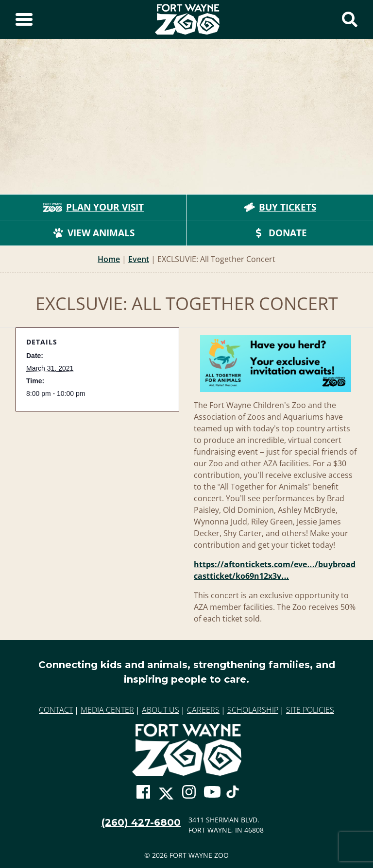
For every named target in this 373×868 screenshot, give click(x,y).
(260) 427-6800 (141, 822)
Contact (56, 710)
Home (109, 259)
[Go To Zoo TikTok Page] (233, 795)
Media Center (107, 710)
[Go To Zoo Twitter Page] (166, 796)
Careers (203, 710)
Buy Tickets (280, 207)
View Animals (93, 233)
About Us (161, 710)
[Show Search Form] (350, 19)
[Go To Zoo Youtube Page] (212, 792)
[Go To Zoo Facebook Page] (143, 792)
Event (139, 259)
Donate (280, 233)
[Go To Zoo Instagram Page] (189, 792)
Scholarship (253, 710)
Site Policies (310, 710)
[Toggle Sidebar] (24, 19)
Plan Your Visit (93, 207)
